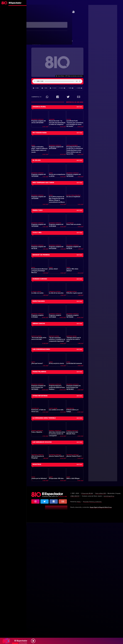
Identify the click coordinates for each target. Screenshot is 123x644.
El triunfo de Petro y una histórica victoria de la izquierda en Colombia (53, 16)
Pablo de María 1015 (103, 612)
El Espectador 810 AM (88, 612)
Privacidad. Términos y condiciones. (94, 623)
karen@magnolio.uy (111, 617)
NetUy (79, 623)
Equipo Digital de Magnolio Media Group (103, 629)
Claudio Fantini (54, 6)
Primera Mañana (40, 6)
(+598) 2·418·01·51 (75, 617)
